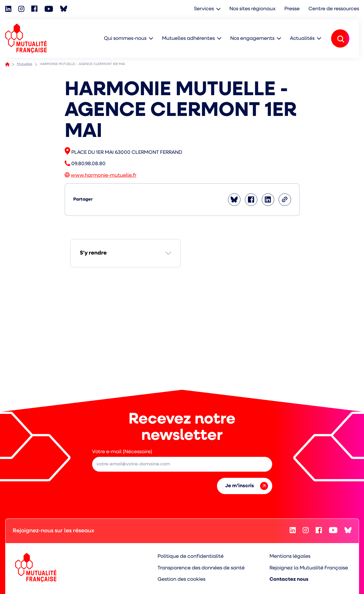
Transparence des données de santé (201, 568)
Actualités (302, 39)
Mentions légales (290, 557)
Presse (292, 9)
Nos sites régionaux (252, 9)
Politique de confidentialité (191, 557)
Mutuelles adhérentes (188, 39)
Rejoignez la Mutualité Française (309, 568)
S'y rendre (93, 253)
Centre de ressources (334, 9)
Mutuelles (25, 64)
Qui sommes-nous (125, 39)
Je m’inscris (247, 486)
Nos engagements (252, 39)
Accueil (7, 64)
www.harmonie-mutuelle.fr (104, 176)
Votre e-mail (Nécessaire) (122, 452)
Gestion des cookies (181, 579)
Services (204, 9)
